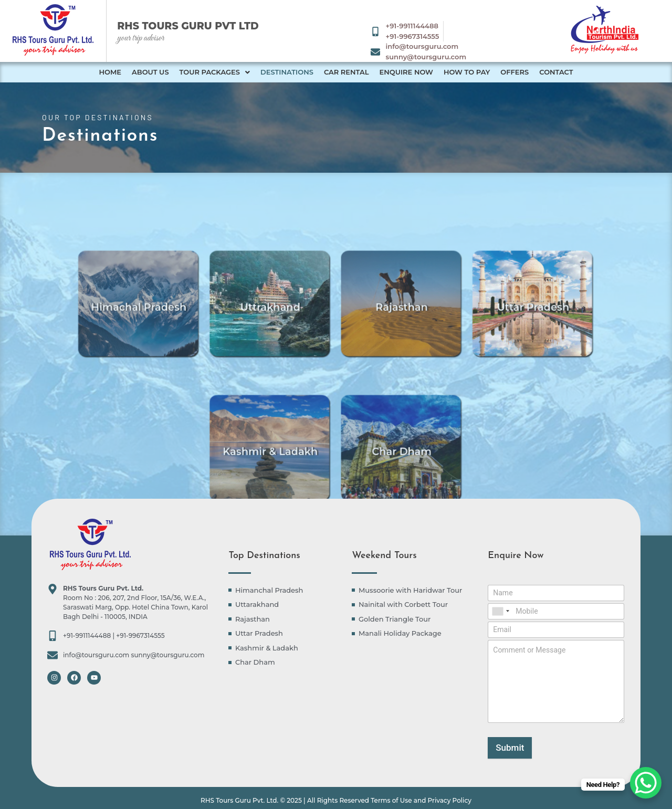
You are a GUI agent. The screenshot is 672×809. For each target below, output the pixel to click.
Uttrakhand (285, 330)
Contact (556, 72)
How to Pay (467, 72)
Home (110, 72)
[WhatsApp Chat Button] (646, 783)
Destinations (287, 72)
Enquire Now (406, 72)
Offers (514, 72)
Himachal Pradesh (183, 330)
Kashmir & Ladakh (285, 475)
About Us (150, 72)
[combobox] (500, 611)
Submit (510, 748)
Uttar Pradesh (489, 330)
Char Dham (387, 475)
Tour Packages (215, 72)
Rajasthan (387, 330)
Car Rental (346, 72)
